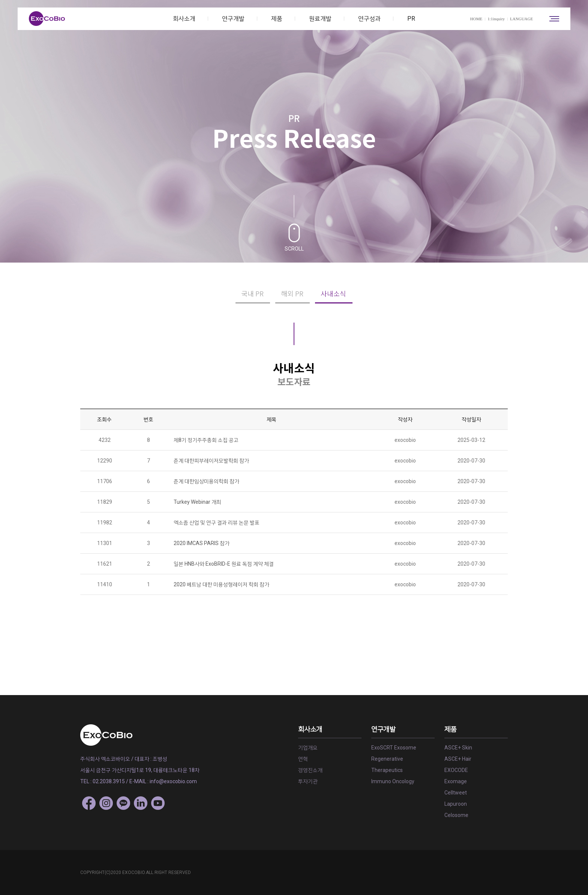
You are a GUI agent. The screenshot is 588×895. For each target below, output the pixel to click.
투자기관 (308, 781)
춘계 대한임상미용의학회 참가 (206, 481)
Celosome (456, 815)
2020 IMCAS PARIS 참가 (202, 543)
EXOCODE (456, 770)
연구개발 (233, 19)
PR (411, 19)
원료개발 (320, 19)
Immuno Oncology (393, 781)
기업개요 (308, 748)
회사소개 (184, 19)
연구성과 (369, 19)
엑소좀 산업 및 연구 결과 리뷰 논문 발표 (217, 523)
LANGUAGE (524, 19)
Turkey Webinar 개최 (197, 502)
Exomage (456, 781)
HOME (476, 19)
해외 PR (292, 294)
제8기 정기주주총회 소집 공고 (206, 440)
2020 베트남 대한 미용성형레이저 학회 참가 (221, 584)
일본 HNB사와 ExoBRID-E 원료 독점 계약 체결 (224, 564)
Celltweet (456, 793)
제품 (277, 19)
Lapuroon (456, 804)
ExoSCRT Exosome (394, 748)
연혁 (303, 759)
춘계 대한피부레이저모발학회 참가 (211, 461)
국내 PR (252, 294)
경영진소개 (310, 770)
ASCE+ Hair (458, 759)
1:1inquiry (496, 19)
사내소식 (333, 294)
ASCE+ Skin (458, 748)
